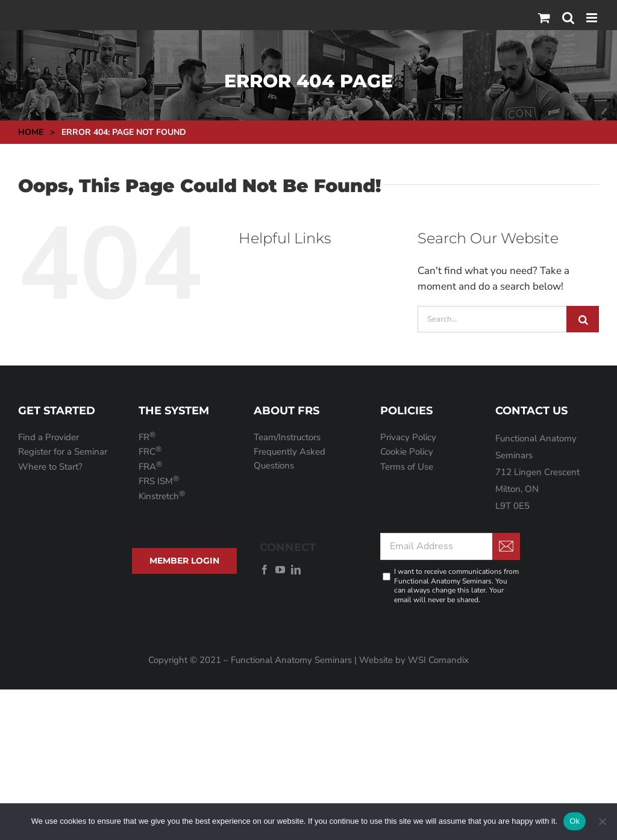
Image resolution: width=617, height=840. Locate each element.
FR (147, 437)
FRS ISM (159, 481)
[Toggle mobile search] (568, 18)
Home (31, 132)
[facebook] (265, 570)
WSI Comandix (438, 660)
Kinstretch (162, 496)
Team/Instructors (287, 437)
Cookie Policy (407, 452)
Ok (575, 821)
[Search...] (492, 319)
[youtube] (280, 570)
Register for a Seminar (63, 452)
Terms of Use (407, 467)
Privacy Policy (408, 437)
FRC (150, 452)
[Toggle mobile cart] (544, 18)
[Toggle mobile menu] (593, 18)
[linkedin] (296, 570)
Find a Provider (49, 437)
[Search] (583, 319)
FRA (150, 467)
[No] (602, 821)
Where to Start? (50, 467)
